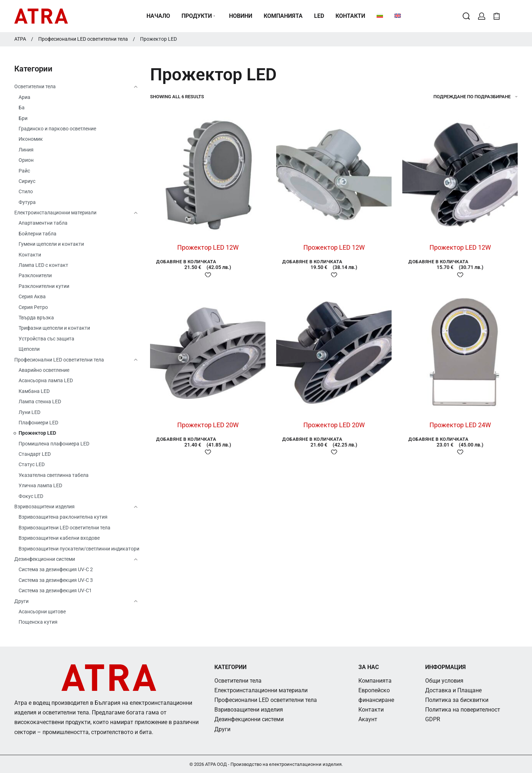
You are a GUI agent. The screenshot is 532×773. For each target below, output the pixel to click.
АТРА (20, 39)
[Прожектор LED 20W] (208, 352)
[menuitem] (380, 16)
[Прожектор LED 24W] (460, 352)
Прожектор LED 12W (208, 247)
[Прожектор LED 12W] (208, 174)
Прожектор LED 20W (208, 425)
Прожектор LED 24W (460, 425)
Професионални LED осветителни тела (83, 39)
